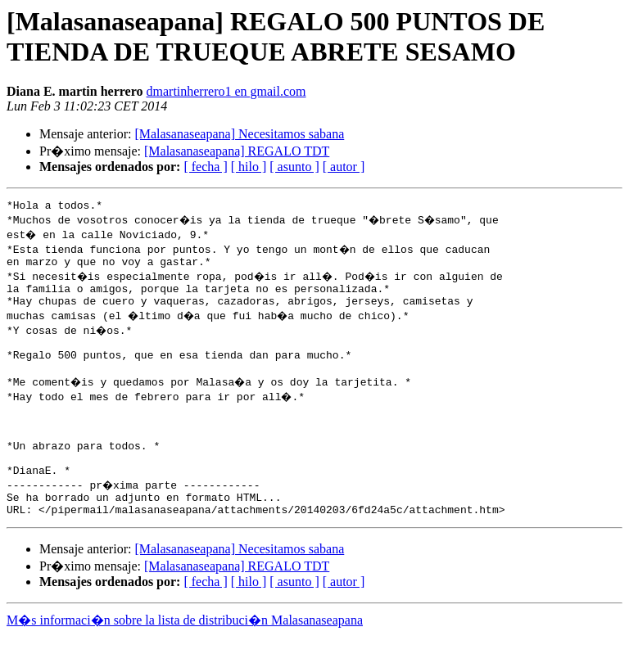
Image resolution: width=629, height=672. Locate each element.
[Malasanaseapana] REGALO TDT (237, 151)
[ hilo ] (249, 167)
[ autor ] (344, 167)
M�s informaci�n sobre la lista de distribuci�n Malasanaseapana (185, 657)
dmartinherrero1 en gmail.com (226, 91)
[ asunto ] (294, 167)
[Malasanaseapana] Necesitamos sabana (239, 134)
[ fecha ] (205, 167)
